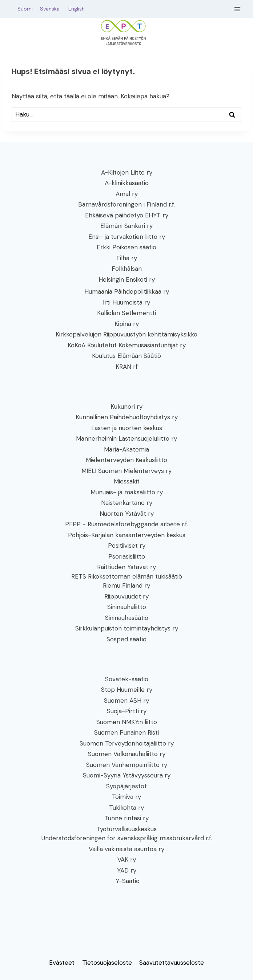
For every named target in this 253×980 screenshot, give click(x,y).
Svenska (53, 9)
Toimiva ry (126, 797)
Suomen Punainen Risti (126, 732)
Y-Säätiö (127, 881)
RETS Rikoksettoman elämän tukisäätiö (127, 576)
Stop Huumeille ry (127, 690)
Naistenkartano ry (127, 503)
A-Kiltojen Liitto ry (127, 172)
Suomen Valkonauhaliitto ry (127, 754)
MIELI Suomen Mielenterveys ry (126, 471)
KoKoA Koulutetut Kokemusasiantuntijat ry (127, 345)
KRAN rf (127, 367)
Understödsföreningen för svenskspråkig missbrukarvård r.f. (127, 838)
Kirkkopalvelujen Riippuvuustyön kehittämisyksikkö (126, 334)
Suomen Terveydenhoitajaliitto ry (127, 743)
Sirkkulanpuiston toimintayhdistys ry (127, 628)
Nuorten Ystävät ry (127, 514)
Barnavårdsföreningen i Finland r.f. (126, 204)
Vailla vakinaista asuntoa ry (126, 849)
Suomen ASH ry (126, 701)
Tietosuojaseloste (107, 963)
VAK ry (127, 859)
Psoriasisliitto (127, 556)
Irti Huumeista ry (126, 302)
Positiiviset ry (127, 546)
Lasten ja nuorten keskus (127, 428)
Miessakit (127, 481)
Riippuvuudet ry (126, 596)
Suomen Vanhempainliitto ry (127, 765)
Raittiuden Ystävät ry (126, 567)
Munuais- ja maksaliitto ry (127, 492)
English (77, 9)
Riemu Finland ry (126, 585)
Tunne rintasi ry (126, 818)
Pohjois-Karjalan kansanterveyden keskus (127, 535)
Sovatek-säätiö (127, 679)
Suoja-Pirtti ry (127, 711)
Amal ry (127, 194)
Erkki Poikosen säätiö (126, 247)
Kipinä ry (127, 324)
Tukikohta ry (126, 808)
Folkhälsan (127, 269)
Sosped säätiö (126, 639)
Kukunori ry (126, 407)
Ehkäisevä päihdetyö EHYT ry (127, 215)
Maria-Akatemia (126, 449)
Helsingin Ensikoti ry (127, 279)
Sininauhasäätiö (127, 618)
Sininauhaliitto (127, 607)
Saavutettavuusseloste (172, 963)
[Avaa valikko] (238, 9)
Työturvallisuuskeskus (126, 829)
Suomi (24, 9)
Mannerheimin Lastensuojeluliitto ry (126, 438)
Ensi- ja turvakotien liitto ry (127, 237)
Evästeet (62, 963)
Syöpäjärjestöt (126, 786)
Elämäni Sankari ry (126, 226)
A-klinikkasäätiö (127, 183)
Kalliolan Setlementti (126, 313)
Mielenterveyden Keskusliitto (126, 460)
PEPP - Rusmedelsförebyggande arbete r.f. (126, 524)
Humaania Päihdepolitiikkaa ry (127, 291)
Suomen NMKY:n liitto (127, 722)
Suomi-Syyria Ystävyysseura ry (127, 775)
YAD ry (127, 870)
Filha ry (127, 258)
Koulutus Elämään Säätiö (126, 356)
